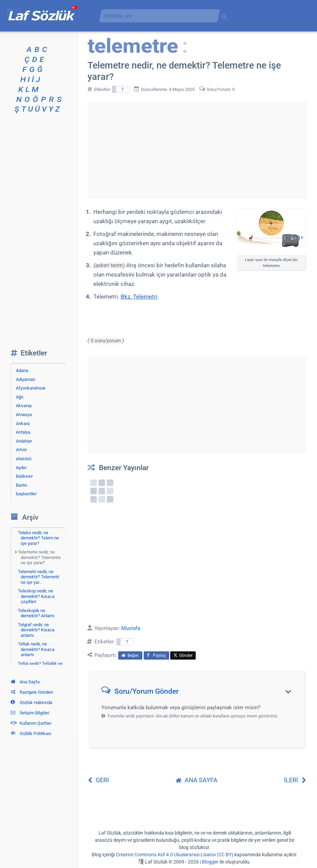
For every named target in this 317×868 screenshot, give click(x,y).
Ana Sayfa (25, 682)
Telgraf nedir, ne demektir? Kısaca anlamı (36, 630)
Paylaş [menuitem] (156, 655)
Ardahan (24, 441)
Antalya (23, 432)
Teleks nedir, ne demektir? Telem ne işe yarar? (38, 538)
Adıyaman (25, 379)
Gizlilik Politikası (31, 733)
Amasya (24, 415)
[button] (199, 693)
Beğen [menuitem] (130, 655)
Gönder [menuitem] (183, 655)
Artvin (21, 450)
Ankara (23, 423)
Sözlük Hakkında (32, 702)
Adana (22, 370)
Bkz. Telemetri (139, 297)
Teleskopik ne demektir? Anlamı (36, 613)
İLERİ (295, 780)
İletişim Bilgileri (30, 713)
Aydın (21, 468)
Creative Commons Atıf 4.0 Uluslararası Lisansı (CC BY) (175, 855)
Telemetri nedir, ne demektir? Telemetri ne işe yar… (39, 577)
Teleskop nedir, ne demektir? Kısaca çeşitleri (36, 596)
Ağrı (20, 397)
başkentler (26, 494)
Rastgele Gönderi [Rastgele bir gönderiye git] (32, 692)
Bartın (22, 485)
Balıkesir (24, 476)
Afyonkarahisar (31, 388)
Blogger (210, 862)
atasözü (24, 459)
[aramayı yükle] (157, 16)
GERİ (98, 780)
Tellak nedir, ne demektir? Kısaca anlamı (36, 649)
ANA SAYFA (197, 780)
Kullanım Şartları (31, 723)
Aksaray (24, 406)
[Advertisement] (197, 149)
